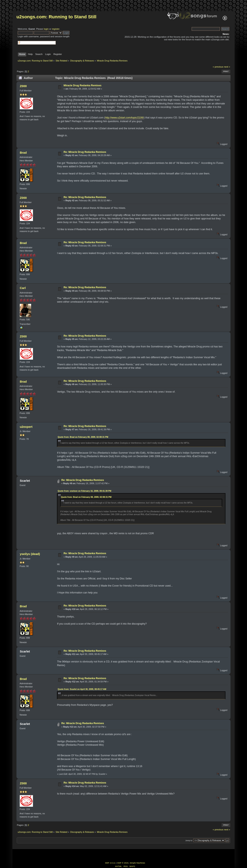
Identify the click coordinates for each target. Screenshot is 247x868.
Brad (23, 153)
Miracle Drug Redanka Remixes (83, 85)
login (46, 29)
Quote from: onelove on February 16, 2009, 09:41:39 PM (84, 491)
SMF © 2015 (123, 863)
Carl (23, 288)
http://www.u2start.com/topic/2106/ (124, 118)
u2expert (26, 427)
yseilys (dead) (30, 554)
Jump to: (189, 840)
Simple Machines (137, 863)
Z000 (23, 86)
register (56, 29)
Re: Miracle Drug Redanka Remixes (85, 152)
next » (227, 67)
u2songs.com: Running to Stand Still (56, 17)
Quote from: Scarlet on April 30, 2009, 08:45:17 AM (82, 689)
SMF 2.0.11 (110, 863)
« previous (218, 67)
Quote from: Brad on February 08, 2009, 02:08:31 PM (83, 437)
